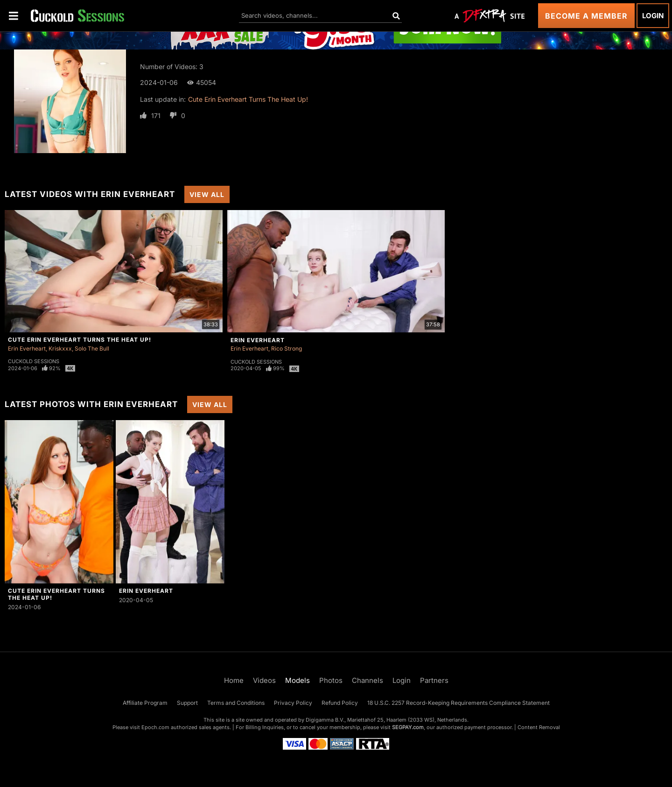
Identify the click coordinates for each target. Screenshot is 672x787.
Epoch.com (155, 727)
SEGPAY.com (408, 727)
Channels (367, 680)
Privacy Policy (293, 703)
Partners (434, 680)
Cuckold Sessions (34, 361)
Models (297, 680)
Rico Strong (287, 348)
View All (207, 194)
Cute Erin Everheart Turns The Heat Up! (248, 99)
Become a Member (586, 16)
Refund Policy (340, 703)
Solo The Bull (92, 348)
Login (653, 16)
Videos (264, 680)
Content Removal (539, 727)
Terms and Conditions (236, 703)
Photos (331, 680)
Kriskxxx (60, 348)
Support (187, 703)
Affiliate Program (145, 703)
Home (234, 680)
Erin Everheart (27, 348)
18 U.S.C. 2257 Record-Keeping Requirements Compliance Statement (458, 703)
